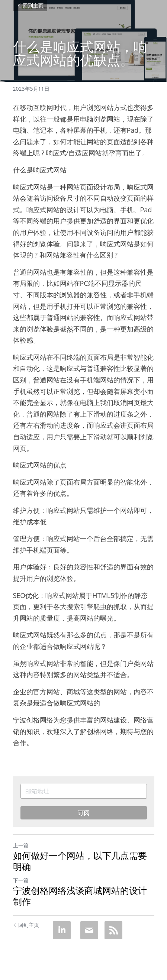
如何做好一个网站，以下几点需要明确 (80, 861)
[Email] (89, 930)
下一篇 (21, 880)
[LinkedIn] (62, 930)
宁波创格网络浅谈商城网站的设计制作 (80, 896)
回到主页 (30, 5)
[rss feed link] (113, 930)
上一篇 (21, 845)
